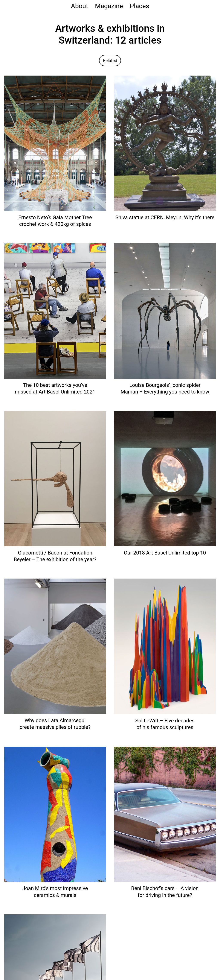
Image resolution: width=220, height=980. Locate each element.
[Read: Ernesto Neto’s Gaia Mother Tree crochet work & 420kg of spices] (55, 143)
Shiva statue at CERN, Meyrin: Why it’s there (165, 217)
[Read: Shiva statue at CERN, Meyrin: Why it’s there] (165, 143)
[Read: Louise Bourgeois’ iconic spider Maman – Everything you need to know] (165, 311)
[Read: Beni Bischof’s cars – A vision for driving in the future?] (165, 814)
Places (139, 6)
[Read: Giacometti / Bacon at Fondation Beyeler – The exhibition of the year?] (55, 478)
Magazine (109, 6)
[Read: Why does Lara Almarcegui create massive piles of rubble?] (55, 646)
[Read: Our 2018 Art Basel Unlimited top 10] (165, 478)
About (79, 6)
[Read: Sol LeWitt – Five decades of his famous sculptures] (165, 646)
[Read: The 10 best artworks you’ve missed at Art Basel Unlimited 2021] (55, 311)
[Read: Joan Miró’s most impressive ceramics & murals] (55, 814)
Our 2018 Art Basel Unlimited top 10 (165, 553)
